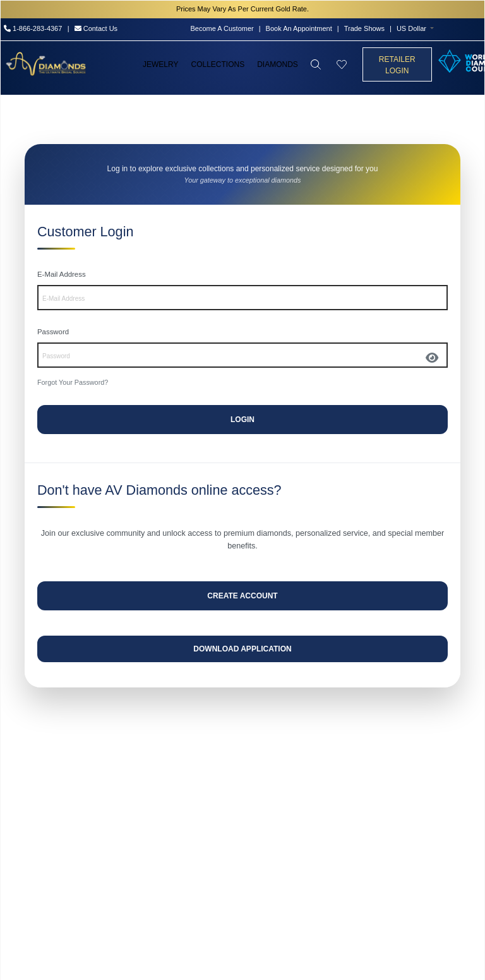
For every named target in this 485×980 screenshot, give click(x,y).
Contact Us (96, 28)
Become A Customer (222, 28)
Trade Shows (364, 28)
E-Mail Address (62, 274)
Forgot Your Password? (73, 382)
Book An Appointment (299, 28)
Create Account (242, 596)
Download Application (242, 649)
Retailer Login (397, 65)
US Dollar (411, 28)
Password (53, 332)
